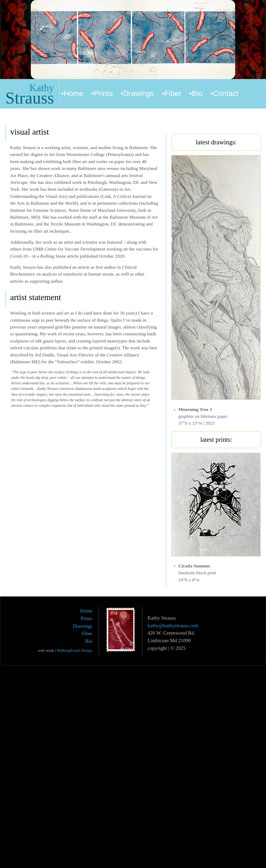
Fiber (87, 633)
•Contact (224, 93)
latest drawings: (216, 142)
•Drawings (137, 93)
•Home (72, 93)
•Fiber (172, 93)
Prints (87, 618)
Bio (89, 641)
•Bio (196, 93)
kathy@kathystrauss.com (173, 626)
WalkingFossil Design (75, 650)
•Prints (102, 93)
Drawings (83, 626)
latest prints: (216, 440)
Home (86, 611)
